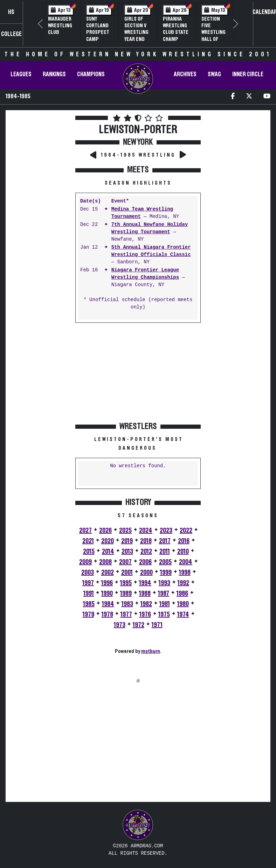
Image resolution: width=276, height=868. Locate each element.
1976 (145, 614)
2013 (127, 552)
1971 (157, 625)
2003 (88, 572)
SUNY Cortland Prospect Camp (98, 29)
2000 (146, 572)
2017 (165, 541)
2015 (89, 552)
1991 (89, 593)
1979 (88, 614)
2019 (127, 541)
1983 (127, 604)
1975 (164, 614)
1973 (120, 625)
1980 (183, 604)
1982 (146, 604)
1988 (145, 593)
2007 (125, 562)
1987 (164, 593)
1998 (185, 572)
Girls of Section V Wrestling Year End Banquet (136, 32)
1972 (139, 625)
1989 (126, 593)
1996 (107, 583)
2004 (186, 562)
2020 (108, 541)
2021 (88, 541)
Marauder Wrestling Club (60, 26)
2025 (125, 531)
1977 (126, 614)
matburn (151, 651)
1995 (126, 583)
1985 (89, 604)
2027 (85, 531)
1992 (183, 583)
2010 (183, 552)
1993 (164, 583)
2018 (146, 541)
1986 (182, 593)
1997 (88, 583)
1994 (145, 583)
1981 (165, 604)
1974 (183, 614)
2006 (145, 562)
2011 (165, 552)
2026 (105, 531)
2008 (105, 562)
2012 (146, 552)
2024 (146, 531)
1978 (107, 614)
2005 (165, 562)
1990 (107, 593)
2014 (108, 552)
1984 (108, 604)
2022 (186, 531)
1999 (166, 572)
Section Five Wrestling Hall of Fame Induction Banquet (213, 39)
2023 (166, 531)
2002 (108, 572)
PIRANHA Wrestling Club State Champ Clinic (176, 32)
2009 (85, 562)
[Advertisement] (40, 237)
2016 (184, 541)
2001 (127, 572)
